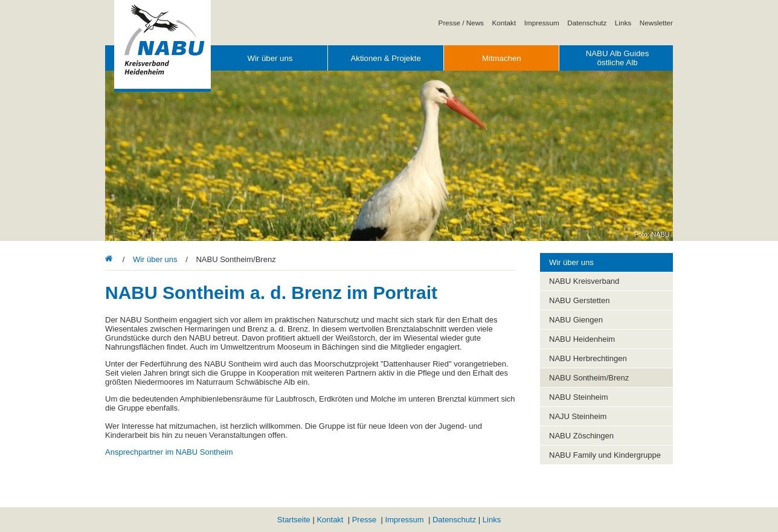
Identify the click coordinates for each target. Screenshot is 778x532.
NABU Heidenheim (582, 339)
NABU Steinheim (579, 397)
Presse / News (461, 23)
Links (623, 23)
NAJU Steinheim (578, 416)
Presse (364, 520)
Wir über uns (270, 58)
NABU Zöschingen (581, 436)
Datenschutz (587, 23)
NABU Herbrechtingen (588, 358)
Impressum (542, 23)
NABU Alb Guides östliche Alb (618, 58)
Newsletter (656, 23)
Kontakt (504, 23)
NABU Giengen (576, 320)
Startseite (294, 520)
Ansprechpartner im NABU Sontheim (169, 452)
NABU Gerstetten (579, 300)
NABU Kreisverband (584, 281)
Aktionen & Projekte (385, 58)
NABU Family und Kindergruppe (605, 455)
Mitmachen (502, 58)
